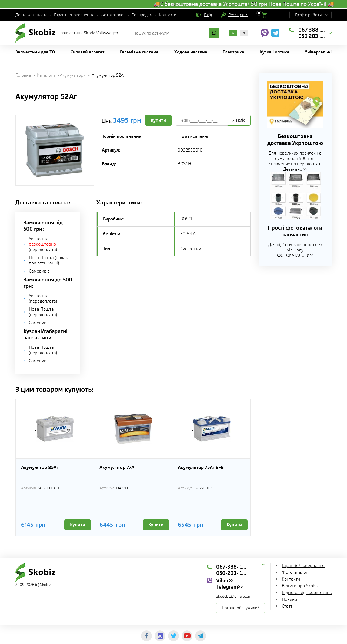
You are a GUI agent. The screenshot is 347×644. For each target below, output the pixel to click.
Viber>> (225, 581)
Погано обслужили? (241, 608)
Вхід (208, 15)
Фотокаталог (113, 15)
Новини (289, 599)
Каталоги (46, 75)
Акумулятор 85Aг (40, 467)
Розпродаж (142, 15)
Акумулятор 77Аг (118, 467)
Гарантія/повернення (74, 15)
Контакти (168, 15)
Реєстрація (238, 15)
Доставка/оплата (31, 15)
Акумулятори (73, 75)
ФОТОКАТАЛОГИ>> (295, 255)
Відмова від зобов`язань (307, 593)
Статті (288, 606)
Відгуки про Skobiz (300, 586)
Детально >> (295, 169)
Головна (23, 75)
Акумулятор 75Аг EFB (201, 467)
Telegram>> (229, 587)
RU (244, 33)
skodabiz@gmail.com (234, 596)
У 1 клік (239, 120)
